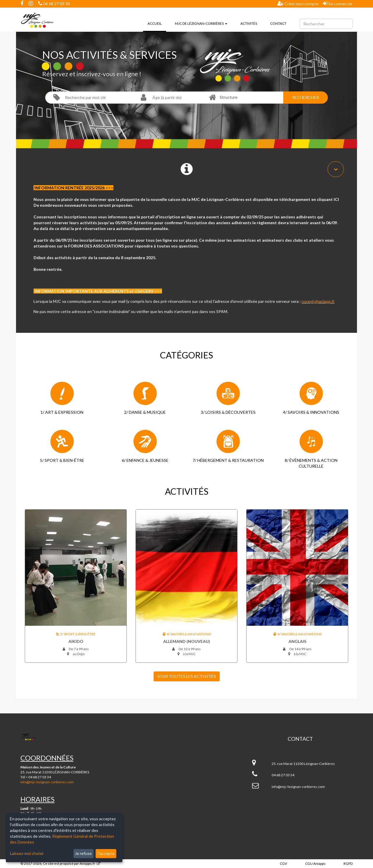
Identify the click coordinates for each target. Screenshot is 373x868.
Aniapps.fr (87, 863)
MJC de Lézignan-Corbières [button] (201, 23)
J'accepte (106, 853)
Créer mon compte (298, 3)
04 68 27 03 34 (54, 4)
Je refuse (83, 853)
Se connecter (338, 3)
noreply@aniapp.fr (318, 301)
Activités (249, 23)
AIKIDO (76, 641)
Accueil (157, 23)
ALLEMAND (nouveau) (187, 641)
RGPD (348, 863)
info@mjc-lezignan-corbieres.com (47, 782)
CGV (283, 863)
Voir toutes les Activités (187, 676)
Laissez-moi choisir (27, 853)
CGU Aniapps (315, 863)
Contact (278, 23)
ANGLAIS (297, 641)
